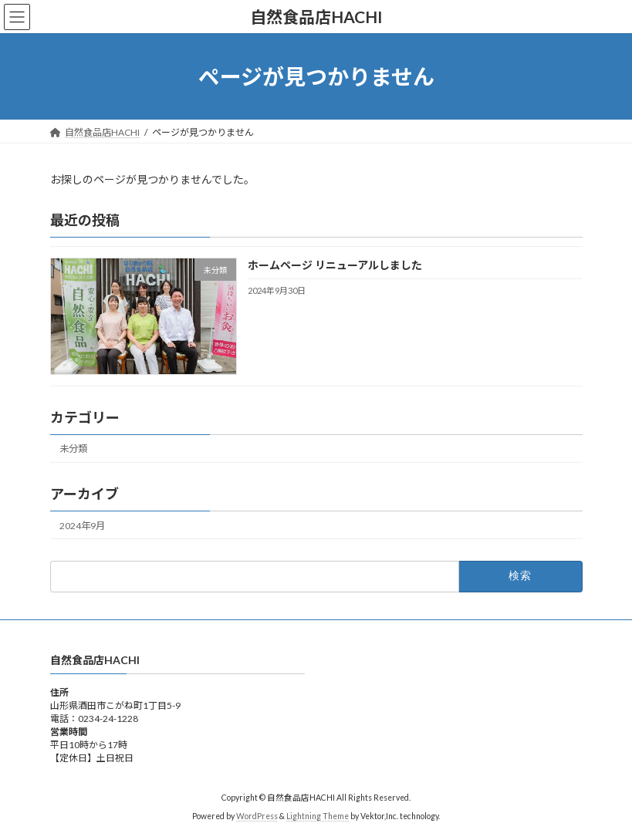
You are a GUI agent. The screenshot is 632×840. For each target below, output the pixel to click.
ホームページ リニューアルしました (334, 266)
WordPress (257, 816)
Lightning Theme (318, 816)
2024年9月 (82, 526)
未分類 (73, 449)
